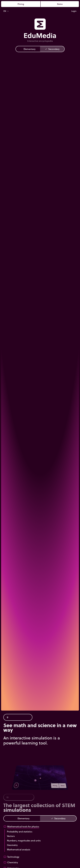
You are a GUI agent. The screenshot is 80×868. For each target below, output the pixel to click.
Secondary (52, 49)
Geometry (12, 845)
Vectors (11, 836)
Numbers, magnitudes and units (24, 840)
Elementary (28, 49)
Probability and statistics (20, 832)
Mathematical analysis (19, 849)
